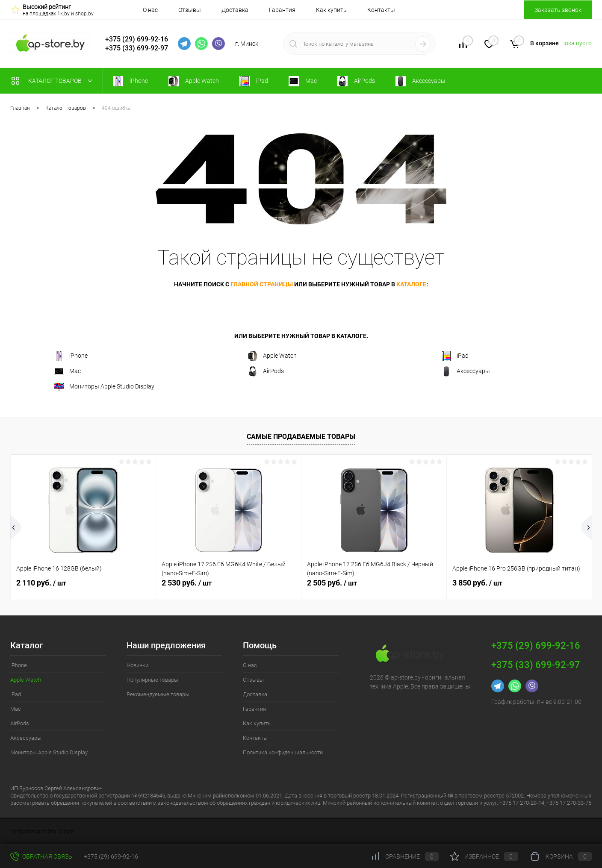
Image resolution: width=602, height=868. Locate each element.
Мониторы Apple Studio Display (104, 387)
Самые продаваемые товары (301, 437)
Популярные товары (152, 680)
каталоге (411, 284)
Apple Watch (272, 356)
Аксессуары (466, 371)
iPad (455, 356)
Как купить (331, 10)
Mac (67, 371)
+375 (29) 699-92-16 (137, 39)
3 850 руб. (477, 583)
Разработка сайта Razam (42, 831)
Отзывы (190, 10)
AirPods (266, 371)
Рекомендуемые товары (158, 694)
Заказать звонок (558, 10)
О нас (150, 10)
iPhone (71, 356)
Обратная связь (41, 856)
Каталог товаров (54, 81)
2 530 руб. (187, 583)
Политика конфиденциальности (283, 752)
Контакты (381, 10)
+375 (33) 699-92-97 (137, 48)
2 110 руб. (41, 583)
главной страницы (262, 284)
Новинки (137, 665)
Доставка (235, 10)
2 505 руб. (332, 583)
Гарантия (282, 10)
